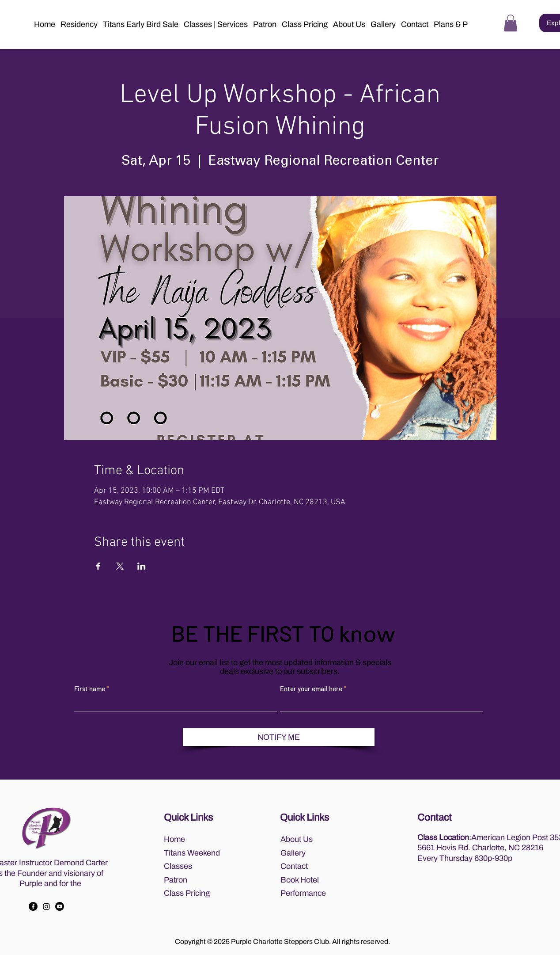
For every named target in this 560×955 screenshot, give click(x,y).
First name (90, 689)
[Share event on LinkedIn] (142, 566)
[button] (349, 25)
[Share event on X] (120, 566)
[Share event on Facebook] (98, 566)
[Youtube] (60, 906)
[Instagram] (46, 906)
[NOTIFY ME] (279, 737)
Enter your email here (311, 689)
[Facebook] (33, 906)
